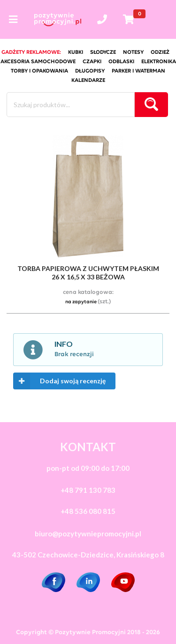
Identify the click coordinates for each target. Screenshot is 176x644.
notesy (133, 52)
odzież (160, 52)
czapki (92, 62)
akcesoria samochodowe (38, 62)
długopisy (90, 71)
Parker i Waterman (138, 71)
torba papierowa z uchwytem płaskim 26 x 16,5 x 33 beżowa (88, 273)
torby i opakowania (39, 71)
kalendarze (88, 80)
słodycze (103, 52)
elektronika (159, 62)
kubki (76, 52)
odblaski (121, 62)
